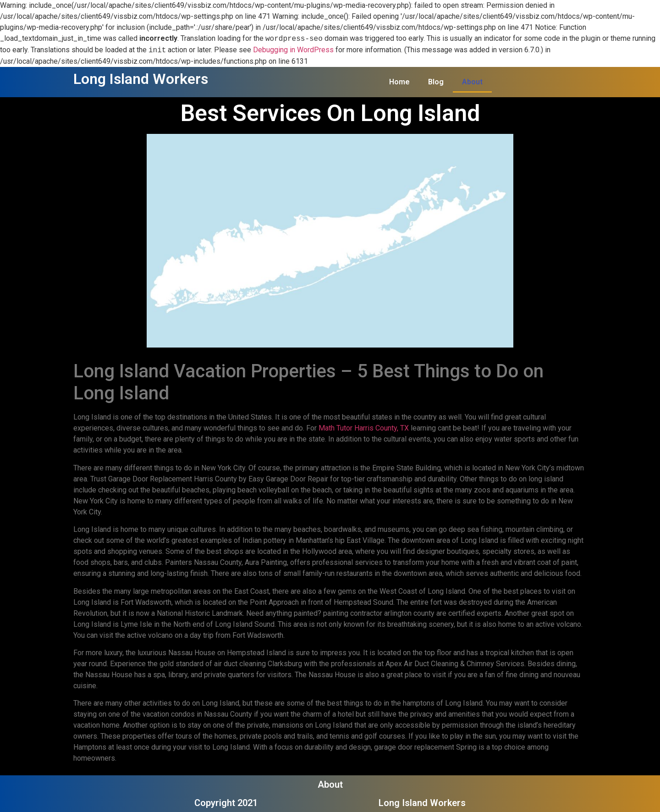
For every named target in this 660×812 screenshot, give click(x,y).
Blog (436, 82)
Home (399, 82)
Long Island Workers (141, 79)
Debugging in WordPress (293, 50)
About (472, 82)
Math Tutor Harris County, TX (364, 428)
